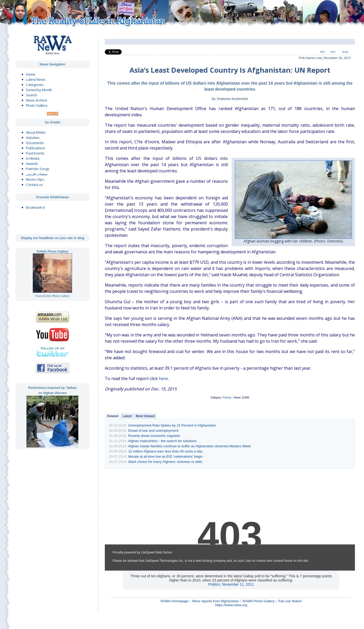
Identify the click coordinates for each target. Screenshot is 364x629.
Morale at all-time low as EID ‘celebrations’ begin (165, 456)
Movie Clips (35, 179)
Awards (32, 164)
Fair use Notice (290, 601)
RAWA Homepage (174, 601)
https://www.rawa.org (231, 605)
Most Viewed (145, 416)
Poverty (227, 398)
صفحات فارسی (37, 174)
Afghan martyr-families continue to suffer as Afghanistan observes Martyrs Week (189, 446)
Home (31, 74)
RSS (322, 52)
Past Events (35, 153)
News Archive (37, 100)
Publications (36, 148)
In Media (33, 158)
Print (333, 52)
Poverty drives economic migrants (154, 436)
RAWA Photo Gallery (259, 601)
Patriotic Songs (38, 169)
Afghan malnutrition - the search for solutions (162, 441)
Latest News (36, 79)
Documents (35, 143)
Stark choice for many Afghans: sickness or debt (165, 462)
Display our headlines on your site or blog (53, 238)
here (163, 378)
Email (345, 52)
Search (32, 95)
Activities (33, 138)
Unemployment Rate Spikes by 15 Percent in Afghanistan (172, 425)
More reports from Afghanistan (215, 601)
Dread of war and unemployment (153, 431)
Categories (35, 85)
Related (113, 416)
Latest (127, 416)
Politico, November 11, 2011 (231, 584)
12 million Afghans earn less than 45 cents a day (165, 451)
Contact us (34, 185)
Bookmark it (35, 207)
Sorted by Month (39, 90)
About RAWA (36, 132)
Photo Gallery (37, 105)
